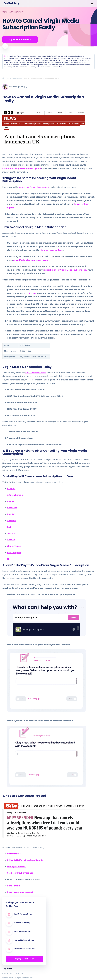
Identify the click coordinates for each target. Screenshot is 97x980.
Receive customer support (20, 892)
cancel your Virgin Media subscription (22, 168)
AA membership (15, 495)
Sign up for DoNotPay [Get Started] (20, 39)
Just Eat (11, 533)
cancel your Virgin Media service (34, 187)
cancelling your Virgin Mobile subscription (65, 270)
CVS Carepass (14, 553)
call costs (31, 293)
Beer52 (10, 502)
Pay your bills (14, 886)
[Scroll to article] (5, 46)
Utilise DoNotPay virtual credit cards (25, 860)
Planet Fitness (14, 546)
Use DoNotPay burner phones (21, 873)
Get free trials (14, 854)
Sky (9, 559)
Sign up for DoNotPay (24, 959)
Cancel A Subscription (13, 12)
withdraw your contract (52, 250)
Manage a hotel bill (17, 867)
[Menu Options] (92, 4)
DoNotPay (11, 3)
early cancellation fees (36, 373)
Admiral (11, 540)
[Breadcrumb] (4, 78)
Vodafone (12, 508)
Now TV (11, 514)
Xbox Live (12, 521)
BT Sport (11, 489)
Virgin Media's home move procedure (31, 260)
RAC (9, 527)
